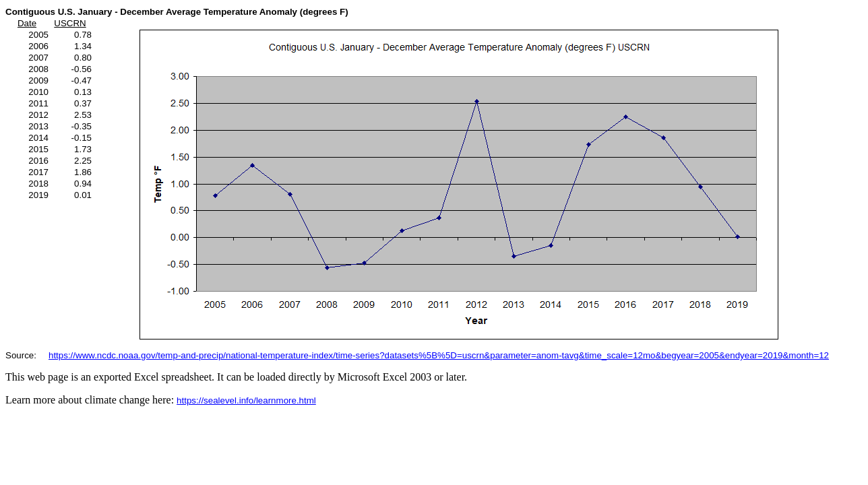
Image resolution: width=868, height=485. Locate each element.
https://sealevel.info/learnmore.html (246, 400)
